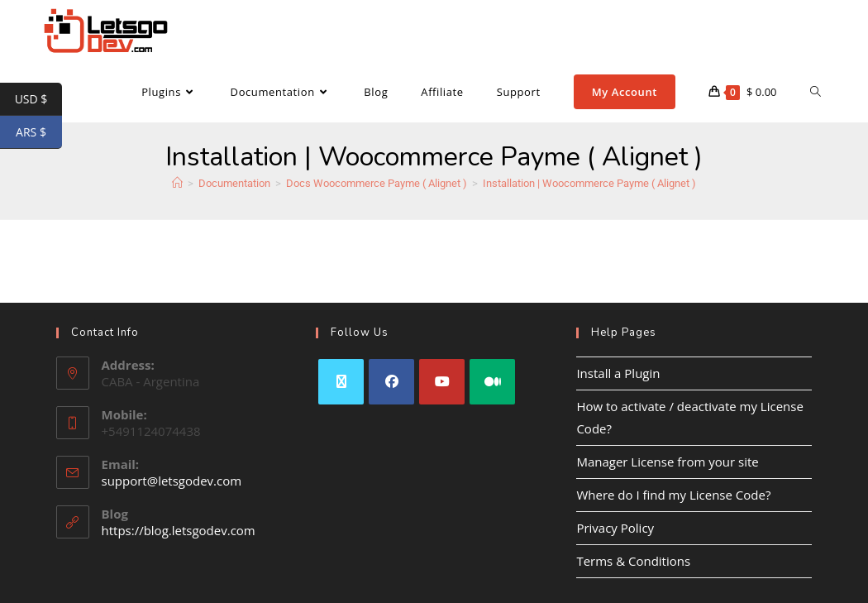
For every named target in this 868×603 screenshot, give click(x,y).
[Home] (177, 183)
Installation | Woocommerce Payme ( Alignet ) (589, 183)
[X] (341, 382)
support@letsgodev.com (172, 481)
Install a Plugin (618, 373)
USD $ (38, 99)
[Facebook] (391, 382)
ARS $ (39, 132)
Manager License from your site (667, 462)
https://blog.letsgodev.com (179, 530)
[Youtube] (442, 382)
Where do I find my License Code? (673, 495)
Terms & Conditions (633, 561)
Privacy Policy (615, 528)
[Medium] (492, 382)
